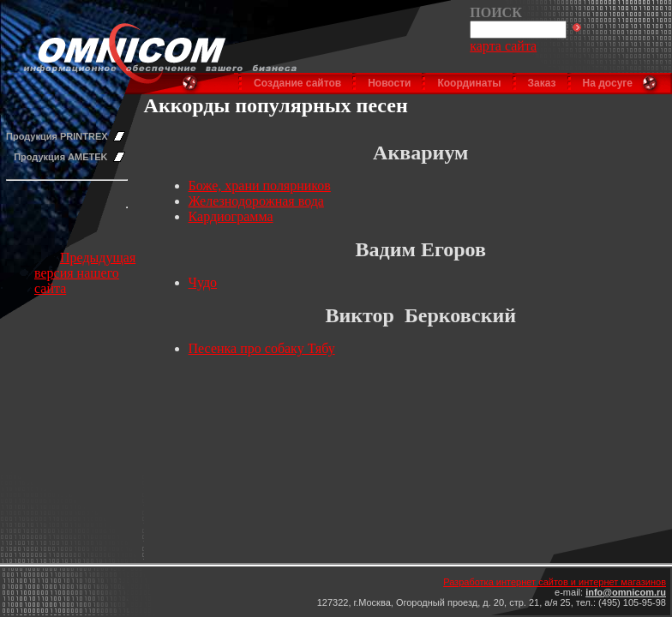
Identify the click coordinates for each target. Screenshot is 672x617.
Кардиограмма (231, 216)
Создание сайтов (297, 83)
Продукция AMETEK (60, 157)
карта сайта (503, 46)
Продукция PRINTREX (57, 136)
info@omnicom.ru (626, 592)
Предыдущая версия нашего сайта (85, 273)
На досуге (608, 83)
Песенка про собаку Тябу (262, 348)
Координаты (469, 83)
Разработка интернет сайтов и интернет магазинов (555, 582)
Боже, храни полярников (260, 186)
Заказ (542, 83)
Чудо (203, 282)
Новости (389, 83)
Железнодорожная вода (256, 201)
